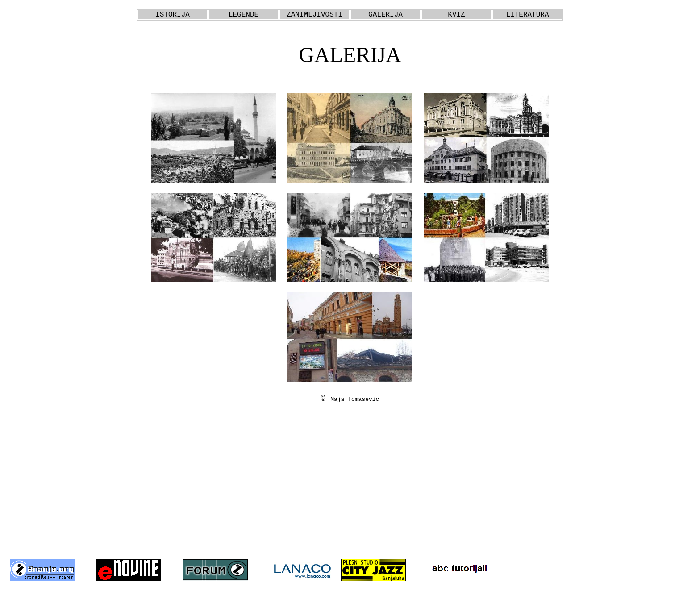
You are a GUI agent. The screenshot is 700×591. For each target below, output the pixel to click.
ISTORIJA (173, 15)
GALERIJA (385, 15)
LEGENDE (244, 15)
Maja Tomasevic (355, 399)
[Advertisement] (350, 488)
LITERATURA (527, 15)
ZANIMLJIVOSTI (315, 15)
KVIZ (456, 15)
